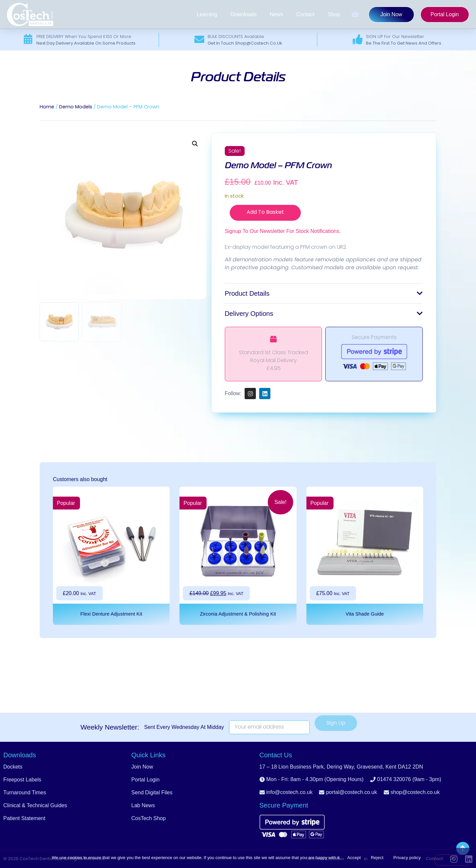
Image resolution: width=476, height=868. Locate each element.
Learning (207, 14)
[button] (195, 144)
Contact (305, 14)
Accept (354, 858)
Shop (334, 14)
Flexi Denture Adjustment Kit (111, 614)
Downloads (243, 14)
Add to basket (265, 213)
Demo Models (76, 107)
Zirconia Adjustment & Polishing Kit (238, 614)
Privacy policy (407, 858)
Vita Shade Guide (365, 614)
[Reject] (453, 860)
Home (47, 107)
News (276, 14)
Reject (377, 858)
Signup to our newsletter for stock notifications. (283, 231)
